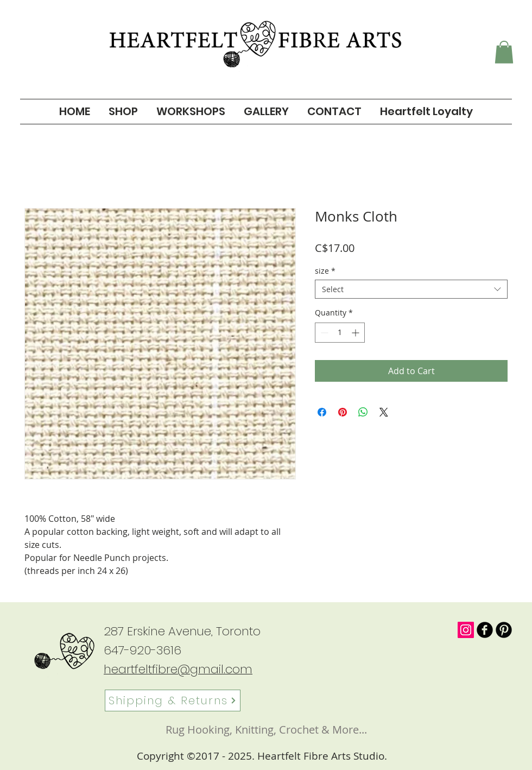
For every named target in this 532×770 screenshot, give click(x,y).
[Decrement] (323, 333)
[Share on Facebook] (322, 412)
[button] (504, 52)
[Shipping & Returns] (173, 700)
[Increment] (356, 333)
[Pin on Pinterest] (343, 412)
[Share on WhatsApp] (363, 412)
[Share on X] (384, 412)
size (325, 271)
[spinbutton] (340, 333)
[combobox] (411, 289)
